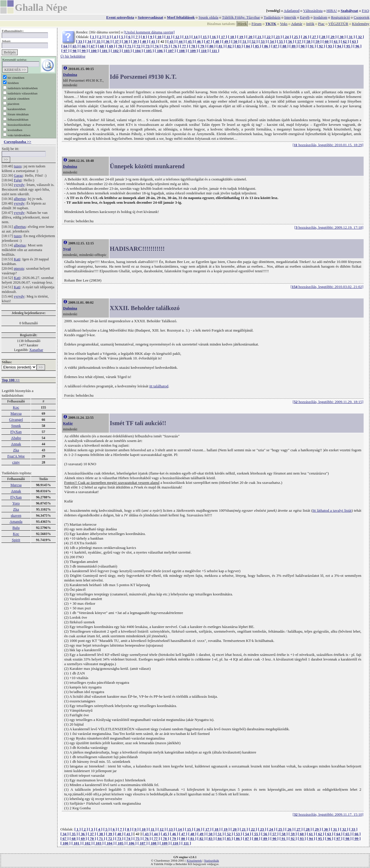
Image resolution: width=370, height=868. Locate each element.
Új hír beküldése (73, 56)
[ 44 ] (181, 41)
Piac (321, 24)
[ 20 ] (250, 37)
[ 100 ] (94, 51)
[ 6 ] (130, 37)
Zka (16, 450)
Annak (16, 444)
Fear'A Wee (16, 456)
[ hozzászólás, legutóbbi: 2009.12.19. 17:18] (329, 227)
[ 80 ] (211, 46)
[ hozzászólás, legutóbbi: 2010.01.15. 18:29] (328, 145)
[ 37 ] (117, 41)
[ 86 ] (266, 46)
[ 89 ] (294, 46)
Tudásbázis (272, 17)
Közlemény (361, 24)
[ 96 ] (358, 46)
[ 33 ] (80, 41)
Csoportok (362, 17)
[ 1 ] (93, 37)
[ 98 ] (74, 51)
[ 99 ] (84, 51)
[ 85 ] (257, 46)
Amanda (16, 521)
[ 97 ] (65, 51)
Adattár (297, 24)
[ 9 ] (151, 37)
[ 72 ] (138, 46)
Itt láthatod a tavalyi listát (332, 510)
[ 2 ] (100, 37)
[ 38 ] (126, 41)
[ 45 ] (190, 41)
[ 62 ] (345, 41)
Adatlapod (292, 11)
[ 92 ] (321, 46)
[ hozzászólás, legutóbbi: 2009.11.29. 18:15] (328, 402)
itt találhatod (159, 386)
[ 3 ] (108, 37)
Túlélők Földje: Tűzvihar (241, 17)
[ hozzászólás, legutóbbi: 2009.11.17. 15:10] (328, 814)
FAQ (365, 11)
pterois (19, 268)
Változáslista (313, 11)
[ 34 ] (89, 41)
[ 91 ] (312, 46)
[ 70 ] (120, 46)
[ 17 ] (223, 37)
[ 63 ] (354, 41)
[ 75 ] (166, 46)
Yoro (16, 503)
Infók (310, 24)
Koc (16, 407)
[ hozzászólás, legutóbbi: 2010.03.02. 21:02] (327, 287)
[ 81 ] (220, 46)
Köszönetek (194, 860)
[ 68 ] (102, 46)
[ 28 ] (323, 37)
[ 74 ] (157, 46)
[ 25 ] (296, 37)
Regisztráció (341, 17)
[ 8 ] (144, 37)
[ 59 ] (317, 41)
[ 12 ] (177, 37)
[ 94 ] (339, 46)
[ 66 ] (84, 46)
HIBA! (332, 11)
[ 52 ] (254, 41)
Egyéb (305, 17)
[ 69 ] (111, 46)
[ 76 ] (175, 46)
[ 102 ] (116, 51)
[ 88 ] (284, 46)
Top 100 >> (11, 380)
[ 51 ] (245, 41)
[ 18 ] (232, 37)
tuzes (18, 166)
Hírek (242, 24)
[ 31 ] (351, 37)
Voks (284, 24)
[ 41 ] (153, 41)
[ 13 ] (186, 37)
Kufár (68, 423)
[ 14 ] (195, 37)
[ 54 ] (272, 41)
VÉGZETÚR (338, 24)
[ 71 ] (129, 46)
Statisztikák (212, 860)
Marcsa (16, 413)
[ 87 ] (275, 46)
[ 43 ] (171, 41)
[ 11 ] (168, 37)
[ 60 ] (326, 41)
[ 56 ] (290, 41)
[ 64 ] (65, 46)
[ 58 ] (308, 41)
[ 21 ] (259, 37)
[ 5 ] (122, 37)
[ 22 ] (269, 37)
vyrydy (19, 185)
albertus (20, 199)
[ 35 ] (98, 41)
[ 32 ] (360, 37)
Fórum (257, 24)
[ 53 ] (263, 41)
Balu (16, 528)
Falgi (18, 180)
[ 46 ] (199, 41)
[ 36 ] (107, 41)
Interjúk (290, 17)
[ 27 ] (314, 37)
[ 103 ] (127, 51)
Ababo (16, 438)
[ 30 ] (342, 37)
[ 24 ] (287, 37)
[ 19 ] (241, 37)
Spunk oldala (209, 17)
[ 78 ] (193, 46)
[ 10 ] (159, 37)
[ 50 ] (235, 41)
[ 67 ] (93, 46)
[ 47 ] (208, 41)
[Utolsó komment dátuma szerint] (149, 32)
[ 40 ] (144, 41)
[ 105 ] (149, 51)
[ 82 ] (230, 46)
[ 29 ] (333, 37)
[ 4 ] (115, 37)
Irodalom (320, 17)
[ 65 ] (74, 46)
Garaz (18, 175)
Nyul (67, 249)
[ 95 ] (348, 46)
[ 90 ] (303, 46)
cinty (16, 462)
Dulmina (70, 75)
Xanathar (36, 350)
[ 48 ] (217, 41)
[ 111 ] (214, 51)
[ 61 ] (336, 41)
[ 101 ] (105, 51)
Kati (17, 259)
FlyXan (16, 432)
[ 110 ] (204, 51)
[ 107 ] (171, 51)
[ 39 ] (135, 41)
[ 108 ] (182, 51)
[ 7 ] (137, 37)
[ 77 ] (184, 46)
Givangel (16, 419)
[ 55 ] (281, 41)
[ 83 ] (239, 46)
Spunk (16, 426)
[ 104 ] (138, 51)
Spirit (16, 540)
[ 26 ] (305, 37)
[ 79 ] (202, 46)
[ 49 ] (226, 41)
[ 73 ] (148, 46)
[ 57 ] (299, 41)
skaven (16, 515)
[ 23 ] (278, 37)
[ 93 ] (330, 46)
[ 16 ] (214, 37)
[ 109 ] (193, 51)
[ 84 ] (248, 46)
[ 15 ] (205, 37)
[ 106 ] (160, 51)
